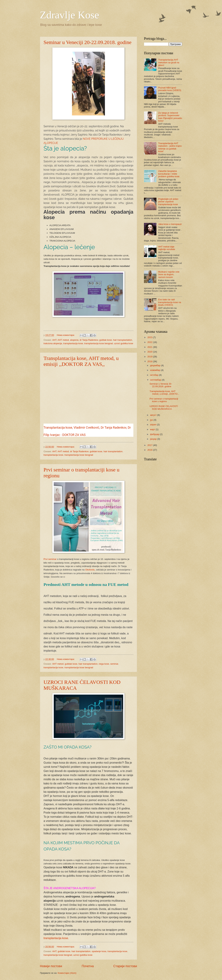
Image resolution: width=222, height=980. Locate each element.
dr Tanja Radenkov (89, 340)
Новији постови (51, 966)
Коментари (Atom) (67, 973)
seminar (114, 664)
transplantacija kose (73, 343)
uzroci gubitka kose (124, 343)
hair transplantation (123, 340)
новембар (155, 370)
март (153, 429)
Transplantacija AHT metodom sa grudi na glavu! (169, 62)
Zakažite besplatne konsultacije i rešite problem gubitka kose (169, 174)
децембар (155, 365)
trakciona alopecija (53, 343)
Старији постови (125, 966)
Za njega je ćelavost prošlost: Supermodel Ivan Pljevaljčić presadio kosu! (170, 117)
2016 (150, 450)
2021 (150, 347)
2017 (150, 445)
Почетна (88, 966)
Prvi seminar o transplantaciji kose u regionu (164, 400)
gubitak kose (106, 340)
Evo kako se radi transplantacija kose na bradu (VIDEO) (170, 302)
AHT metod (63, 340)
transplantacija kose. (56, 938)
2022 (150, 342)
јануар (154, 439)
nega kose (104, 664)
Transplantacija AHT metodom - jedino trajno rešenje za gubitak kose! (170, 147)
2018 (150, 361)
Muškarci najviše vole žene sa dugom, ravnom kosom (169, 274)
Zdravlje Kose (70, 15)
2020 (150, 352)
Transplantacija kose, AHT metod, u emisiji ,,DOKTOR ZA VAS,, (81, 361)
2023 (150, 337)
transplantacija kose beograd (99, 343)
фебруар (155, 434)
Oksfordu (90, 570)
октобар (154, 375)
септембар (156, 380)
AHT (54, 340)
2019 (150, 357)
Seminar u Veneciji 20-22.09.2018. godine (87, 42)
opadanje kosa (99, 951)
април (153, 425)
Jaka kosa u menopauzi (170, 224)
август (154, 415)
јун (152, 420)
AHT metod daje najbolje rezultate (167, 248)
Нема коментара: (66, 335)
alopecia (74, 340)
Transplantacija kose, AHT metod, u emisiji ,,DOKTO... (164, 393)
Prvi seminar (50, 559)
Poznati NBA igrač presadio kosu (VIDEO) (170, 89)
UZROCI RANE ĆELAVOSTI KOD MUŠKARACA (164, 407)
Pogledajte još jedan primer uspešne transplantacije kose (168, 202)
